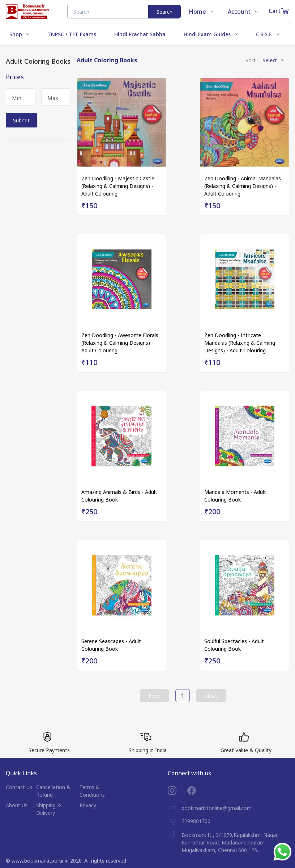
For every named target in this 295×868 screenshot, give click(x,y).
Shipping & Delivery (49, 809)
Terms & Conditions (92, 791)
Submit (21, 120)
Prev (154, 696)
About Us (17, 805)
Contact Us (19, 787)
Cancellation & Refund (53, 791)
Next (211, 696)
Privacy (88, 805)
